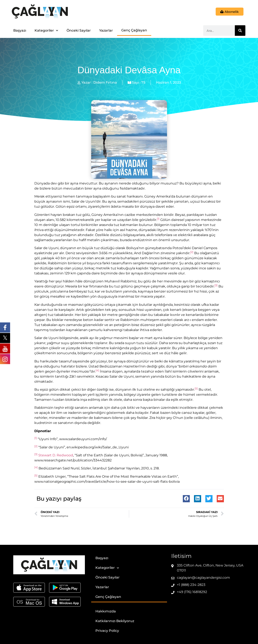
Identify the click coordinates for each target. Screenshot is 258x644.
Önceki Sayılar (79, 30)
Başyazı (20, 30)
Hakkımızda (106, 611)
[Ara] (240, 31)
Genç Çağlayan (134, 30)
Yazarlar (106, 30)
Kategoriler (46, 30)
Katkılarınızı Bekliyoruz (115, 621)
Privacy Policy (107, 631)
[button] (186, 499)
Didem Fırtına (105, 82)
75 (143, 82)
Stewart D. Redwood (56, 455)
